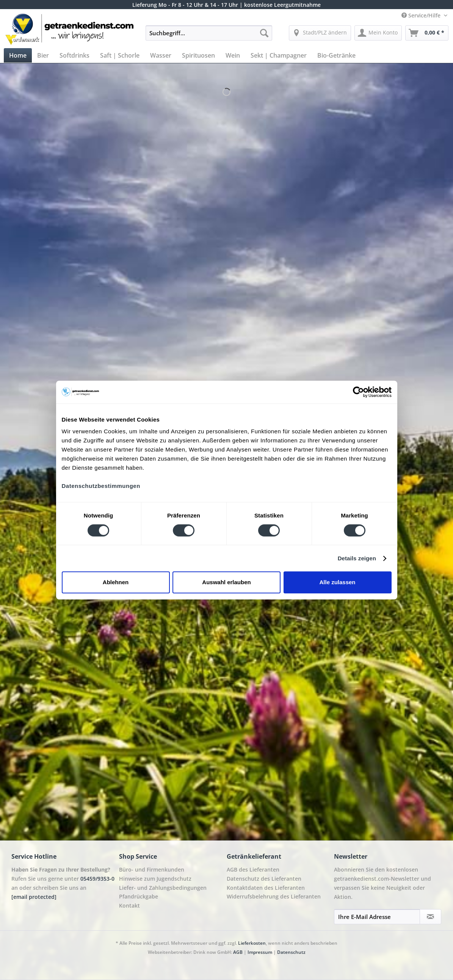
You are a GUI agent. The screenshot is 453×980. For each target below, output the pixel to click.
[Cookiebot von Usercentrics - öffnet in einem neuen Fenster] (358, 392)
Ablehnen (116, 582)
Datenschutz (291, 952)
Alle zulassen (337, 582)
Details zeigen (357, 558)
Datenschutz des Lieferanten (264, 879)
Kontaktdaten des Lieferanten (266, 888)
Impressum (260, 952)
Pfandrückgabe (139, 896)
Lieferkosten (252, 943)
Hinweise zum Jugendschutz (155, 879)
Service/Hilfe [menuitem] (422, 15)
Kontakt (129, 906)
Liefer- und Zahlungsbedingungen (163, 888)
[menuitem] (209, 37)
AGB (238, 952)
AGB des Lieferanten (253, 869)
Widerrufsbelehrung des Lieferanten (274, 896)
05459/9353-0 (97, 879)
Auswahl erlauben (226, 582)
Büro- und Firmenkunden (152, 869)
